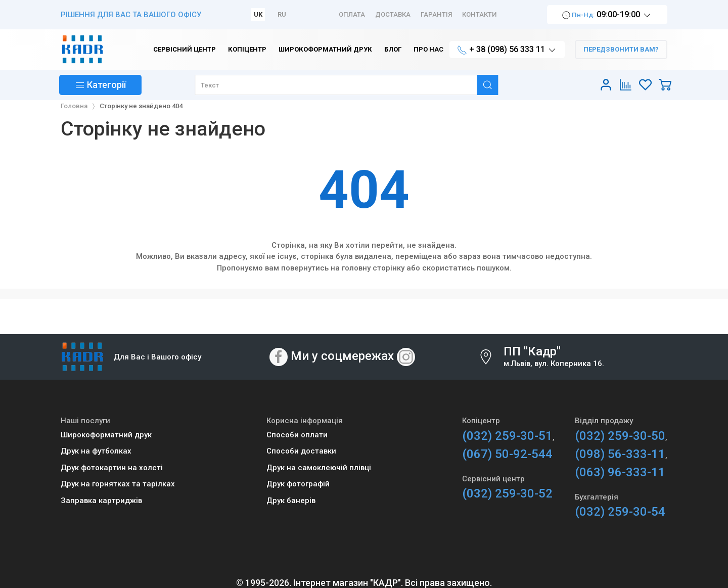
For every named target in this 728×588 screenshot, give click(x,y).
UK (258, 14)
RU (282, 14)
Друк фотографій (298, 484)
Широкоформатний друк (106, 435)
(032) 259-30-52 (507, 493)
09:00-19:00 (607, 15)
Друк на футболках (96, 451)
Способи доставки (301, 451)
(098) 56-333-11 (620, 454)
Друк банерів (291, 501)
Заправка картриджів (101, 501)
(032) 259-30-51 (507, 436)
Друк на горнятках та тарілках (118, 484)
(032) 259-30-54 (620, 512)
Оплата (352, 14)
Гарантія (436, 14)
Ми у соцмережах (342, 356)
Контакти (480, 14)
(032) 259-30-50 (620, 436)
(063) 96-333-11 (620, 472)
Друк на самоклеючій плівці (319, 468)
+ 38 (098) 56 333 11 (507, 50)
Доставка (393, 14)
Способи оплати (297, 435)
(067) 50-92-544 (507, 454)
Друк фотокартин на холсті (112, 468)
